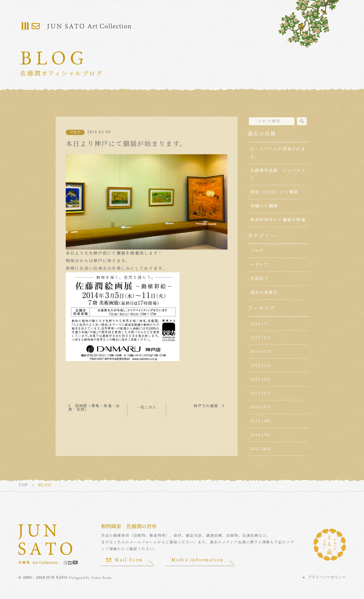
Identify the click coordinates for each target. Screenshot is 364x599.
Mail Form (125, 560)
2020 (255, 407)
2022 (255, 379)
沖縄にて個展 (264, 206)
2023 (255, 365)
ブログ (75, 132)
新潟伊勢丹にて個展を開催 (278, 220)
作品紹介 (259, 279)
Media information (198, 560)
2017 (255, 449)
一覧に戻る (146, 407)
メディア (259, 265)
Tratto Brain (102, 578)
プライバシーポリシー (327, 577)
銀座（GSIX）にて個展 (274, 192)
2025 (255, 337)
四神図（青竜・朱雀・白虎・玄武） (94, 407)
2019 (255, 421)
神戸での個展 (206, 406)
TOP (23, 485)
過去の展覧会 (264, 292)
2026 (255, 324)
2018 (255, 435)
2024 (255, 351)
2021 (255, 393)
